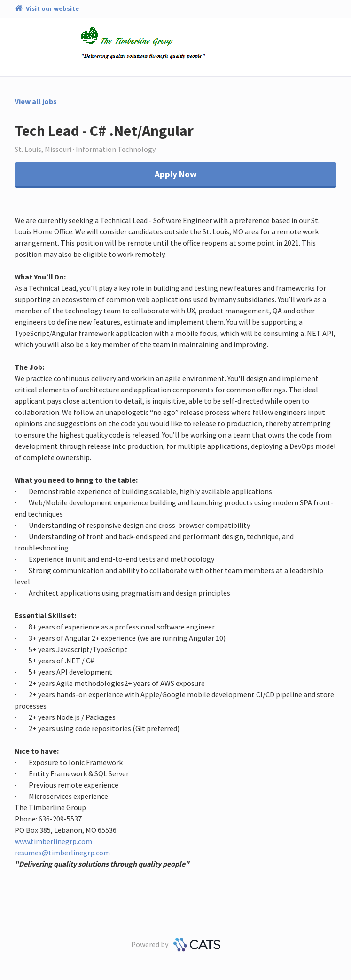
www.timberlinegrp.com (53, 841)
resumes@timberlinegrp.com (62, 853)
